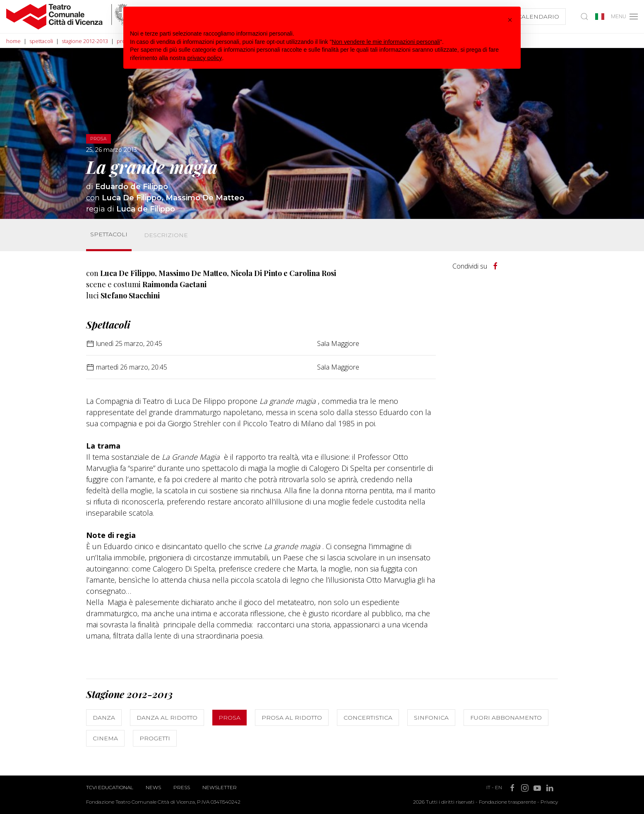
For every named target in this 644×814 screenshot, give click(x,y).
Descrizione (166, 235)
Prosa (229, 718)
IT (488, 787)
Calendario (537, 17)
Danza (104, 718)
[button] (510, 20)
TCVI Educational (110, 787)
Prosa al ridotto (292, 718)
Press (182, 787)
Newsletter (220, 787)
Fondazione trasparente (507, 802)
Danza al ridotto (167, 718)
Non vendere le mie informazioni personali (386, 42)
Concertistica (368, 718)
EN (499, 787)
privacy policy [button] (205, 58)
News (153, 787)
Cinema (105, 738)
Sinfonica (431, 718)
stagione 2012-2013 (85, 41)
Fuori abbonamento (506, 718)
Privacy (549, 802)
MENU (624, 17)
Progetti (155, 738)
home (13, 41)
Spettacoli (109, 234)
